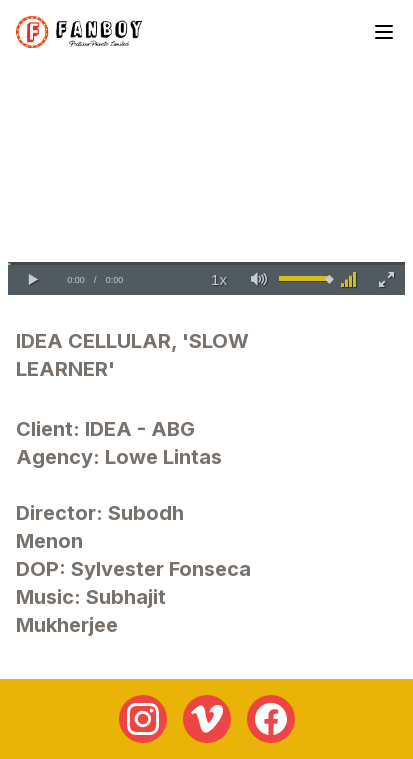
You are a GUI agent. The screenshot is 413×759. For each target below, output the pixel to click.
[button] (33, 280)
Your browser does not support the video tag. (206, 183)
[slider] (206, 263)
